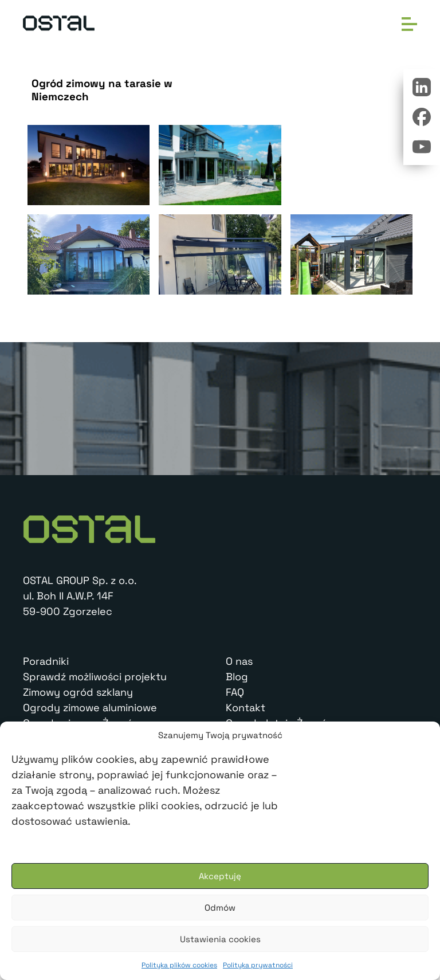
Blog (237, 677)
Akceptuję (220, 876)
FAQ (235, 692)
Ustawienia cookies (220, 939)
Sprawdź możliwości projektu (95, 677)
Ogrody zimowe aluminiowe (90, 707)
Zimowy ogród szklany (78, 692)
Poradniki (46, 661)
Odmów (220, 908)
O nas (239, 661)
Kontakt (245, 707)
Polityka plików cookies (179, 965)
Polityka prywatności (258, 965)
